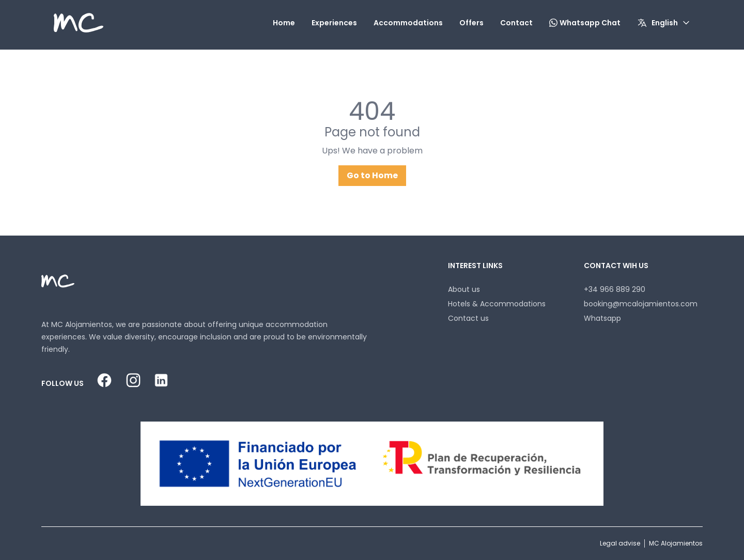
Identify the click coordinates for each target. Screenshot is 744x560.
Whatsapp (602, 318)
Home (284, 23)
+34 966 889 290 (615, 289)
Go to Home (372, 175)
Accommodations (408, 23)
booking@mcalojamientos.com (641, 304)
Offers (471, 23)
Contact (516, 23)
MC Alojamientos (676, 543)
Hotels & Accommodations (497, 304)
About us (464, 289)
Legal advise (620, 543)
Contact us (468, 318)
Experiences (334, 23)
